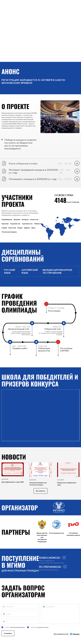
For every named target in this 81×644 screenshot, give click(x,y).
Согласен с (15, 628)
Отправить (8, 634)
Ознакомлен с (39, 628)
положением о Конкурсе (43, 628)
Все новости (40, 492)
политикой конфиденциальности (17, 628)
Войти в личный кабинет (13, 46)
